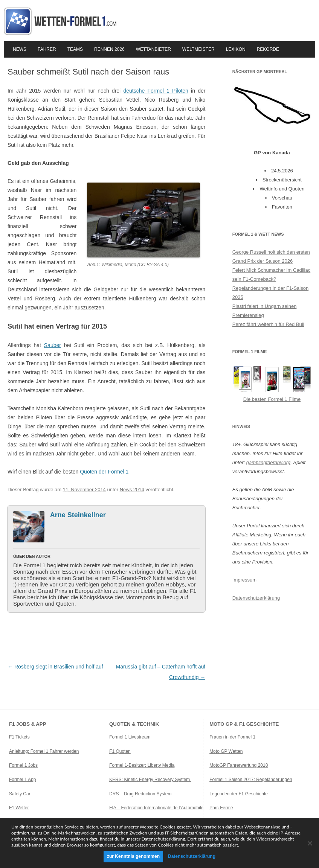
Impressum (244, 580)
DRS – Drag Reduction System (140, 794)
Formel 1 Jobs (23, 765)
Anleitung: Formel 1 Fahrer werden (44, 751)
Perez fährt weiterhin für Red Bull (268, 324)
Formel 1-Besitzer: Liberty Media (142, 765)
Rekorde (268, 49)
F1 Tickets (19, 737)
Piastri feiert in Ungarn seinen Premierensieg (265, 311)
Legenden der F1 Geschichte (239, 794)
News (20, 49)
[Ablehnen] (310, 843)
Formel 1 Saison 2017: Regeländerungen (251, 780)
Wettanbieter (153, 49)
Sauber (53, 345)
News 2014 (132, 490)
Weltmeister (198, 49)
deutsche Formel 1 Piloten (156, 91)
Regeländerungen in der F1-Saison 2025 (270, 293)
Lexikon (236, 49)
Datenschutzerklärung (256, 598)
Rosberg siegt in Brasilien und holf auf (55, 667)
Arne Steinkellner (78, 515)
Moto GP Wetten (226, 751)
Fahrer (47, 49)
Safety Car (20, 794)
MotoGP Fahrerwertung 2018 (239, 765)
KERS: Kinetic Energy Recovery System (150, 780)
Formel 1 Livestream (130, 737)
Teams (75, 49)
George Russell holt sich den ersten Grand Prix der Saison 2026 (271, 257)
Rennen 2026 (109, 49)
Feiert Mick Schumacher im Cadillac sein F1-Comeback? (271, 275)
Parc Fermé (221, 808)
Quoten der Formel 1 (104, 472)
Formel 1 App (22, 780)
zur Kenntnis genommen (133, 856)
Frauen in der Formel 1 (232, 737)
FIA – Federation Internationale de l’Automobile (156, 808)
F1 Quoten (120, 751)
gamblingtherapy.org (269, 462)
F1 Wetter (19, 808)
